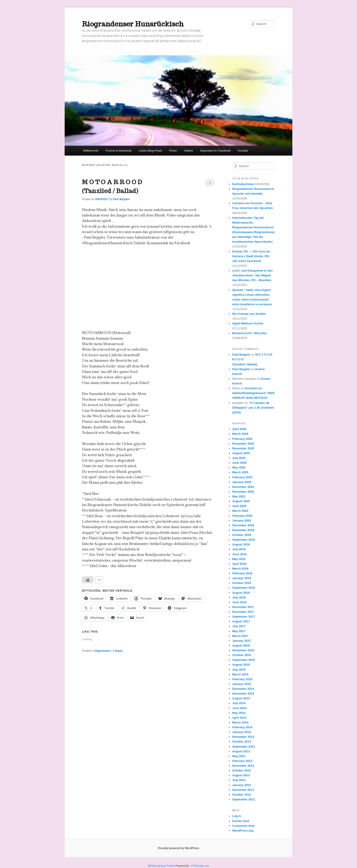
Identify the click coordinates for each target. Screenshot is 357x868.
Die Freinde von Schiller (249, 314)
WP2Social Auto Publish (161, 866)
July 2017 (239, 626)
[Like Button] (88, 580)
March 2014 (240, 722)
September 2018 (244, 588)
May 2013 (239, 756)
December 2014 (243, 689)
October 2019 (242, 535)
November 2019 (243, 530)
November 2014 (243, 694)
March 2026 (240, 434)
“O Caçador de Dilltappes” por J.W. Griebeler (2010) (253, 408)
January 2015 (242, 684)
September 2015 (244, 660)
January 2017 (242, 641)
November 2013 (243, 737)
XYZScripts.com (200, 866)
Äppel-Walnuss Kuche (248, 323)
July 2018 (239, 597)
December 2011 (243, 790)
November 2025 (243, 448)
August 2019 (241, 544)
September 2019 (244, 540)
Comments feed (243, 826)
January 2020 (242, 521)
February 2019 (242, 573)
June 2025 (239, 463)
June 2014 (239, 708)
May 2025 (239, 467)
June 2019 (239, 554)
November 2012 (243, 766)
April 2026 (239, 429)
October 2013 (242, 742)
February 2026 (242, 439)
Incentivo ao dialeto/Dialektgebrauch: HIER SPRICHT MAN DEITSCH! (253, 393)
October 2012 (242, 770)
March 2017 (240, 636)
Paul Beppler (121, 199)
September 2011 (244, 799)
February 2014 (242, 727)
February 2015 (242, 679)
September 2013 (244, 747)
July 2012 (239, 780)
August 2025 (241, 453)
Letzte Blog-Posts (150, 151)
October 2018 (242, 583)
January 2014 (242, 732)
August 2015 (241, 665)
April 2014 (239, 718)
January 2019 (242, 578)
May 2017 (239, 631)
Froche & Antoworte (119, 151)
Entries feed (241, 821)
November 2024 (243, 492)
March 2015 (240, 674)
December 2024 (243, 487)
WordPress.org (243, 831)
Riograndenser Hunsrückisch (133, 24)
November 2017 (243, 612)
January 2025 (242, 482)
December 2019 (243, 525)
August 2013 (241, 751)
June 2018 (239, 602)
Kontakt (243, 151)
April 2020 (239, 506)
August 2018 (241, 593)
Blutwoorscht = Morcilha (249, 333)
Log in (237, 816)
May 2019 (239, 559)
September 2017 (244, 617)
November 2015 (243, 650)
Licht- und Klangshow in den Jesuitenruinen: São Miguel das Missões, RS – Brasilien (252, 275)
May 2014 (239, 713)
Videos (189, 151)
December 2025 (243, 444)
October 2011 (242, 795)
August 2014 (241, 698)
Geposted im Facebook (215, 151)
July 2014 (239, 703)
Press (173, 151)
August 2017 (241, 621)
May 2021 (239, 496)
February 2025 (242, 477)
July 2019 (239, 549)
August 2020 (241, 501)
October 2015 (242, 655)
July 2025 (239, 458)
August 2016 (241, 645)
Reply (118, 651)
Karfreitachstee (243, 184)
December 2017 (243, 607)
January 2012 (242, 785)
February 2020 (242, 516)
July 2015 (239, 670)
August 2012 (241, 775)
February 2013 (242, 761)
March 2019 (240, 569)
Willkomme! (91, 151)
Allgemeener (102, 651)
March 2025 (240, 472)
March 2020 (240, 511)
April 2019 (239, 564)
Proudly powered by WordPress (178, 848)
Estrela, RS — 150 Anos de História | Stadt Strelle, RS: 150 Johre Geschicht (251, 256)
